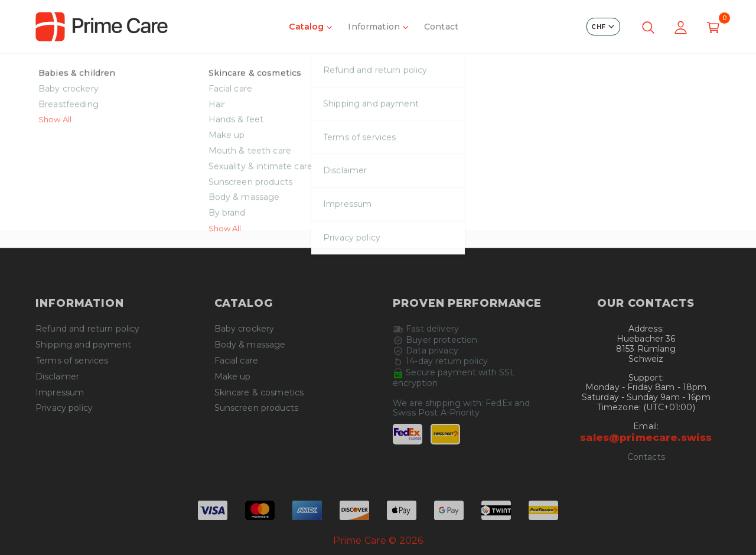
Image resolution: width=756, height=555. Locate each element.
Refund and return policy (87, 329)
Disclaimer (57, 377)
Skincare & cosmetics (259, 393)
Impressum (60, 393)
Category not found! (96, 70)
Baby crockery (245, 329)
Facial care (237, 361)
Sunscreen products (257, 408)
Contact (441, 27)
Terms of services (72, 361)
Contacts (646, 457)
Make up (233, 377)
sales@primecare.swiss (646, 437)
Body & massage (250, 345)
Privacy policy (64, 408)
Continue (378, 203)
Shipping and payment (83, 345)
